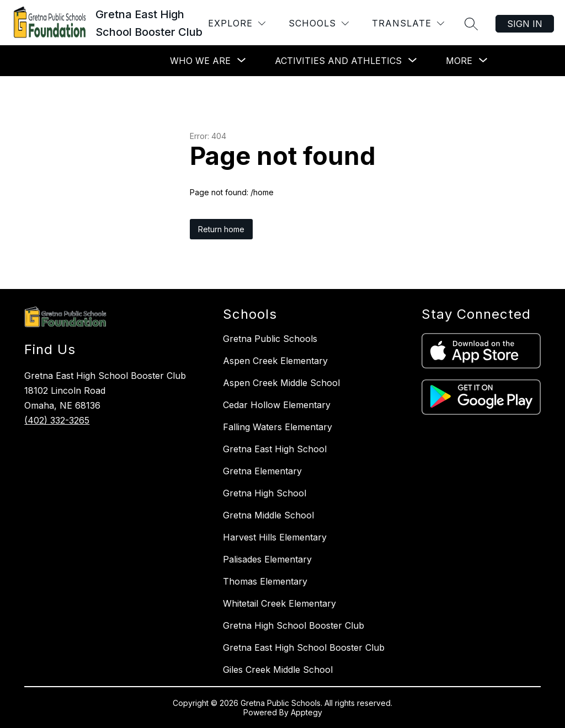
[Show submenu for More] (459, 61)
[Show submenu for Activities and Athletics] (338, 61)
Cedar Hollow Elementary (277, 405)
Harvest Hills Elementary (275, 537)
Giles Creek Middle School (278, 670)
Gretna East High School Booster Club (304, 647)
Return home (221, 229)
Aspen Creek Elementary (275, 361)
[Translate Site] (408, 23)
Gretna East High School (275, 449)
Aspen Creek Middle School (281, 383)
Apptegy (307, 712)
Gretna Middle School (268, 515)
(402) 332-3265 (57, 420)
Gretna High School (265, 493)
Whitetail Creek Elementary (279, 603)
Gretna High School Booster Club (294, 625)
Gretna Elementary (262, 471)
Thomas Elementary (265, 581)
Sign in (525, 24)
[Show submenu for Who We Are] (200, 61)
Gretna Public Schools (270, 339)
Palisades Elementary (267, 559)
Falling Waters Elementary (278, 427)
